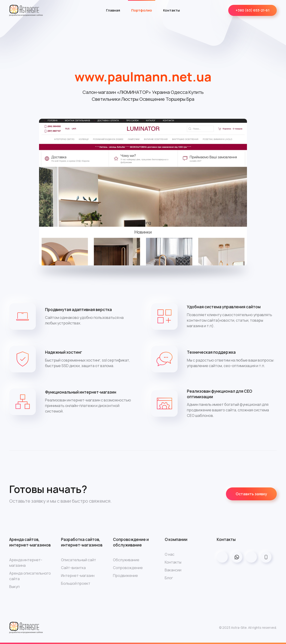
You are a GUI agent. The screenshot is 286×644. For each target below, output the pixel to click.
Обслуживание (126, 560)
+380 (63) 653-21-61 (253, 10)
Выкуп (14, 587)
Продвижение (125, 576)
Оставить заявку (251, 494)
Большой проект (76, 583)
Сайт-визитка (73, 568)
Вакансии (173, 570)
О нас (170, 554)
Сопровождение (128, 568)
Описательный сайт (79, 560)
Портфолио (142, 10)
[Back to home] (26, 10)
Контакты (172, 10)
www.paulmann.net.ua (143, 77)
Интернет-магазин (78, 576)
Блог (169, 578)
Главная (113, 10)
